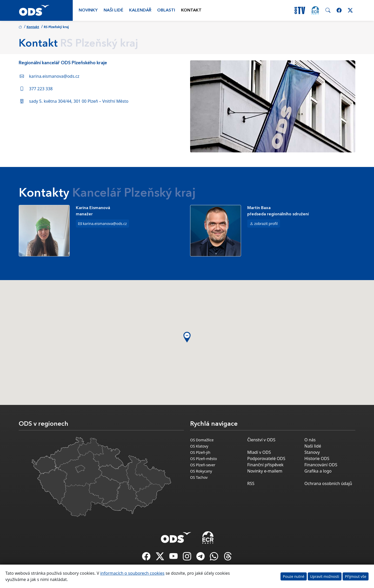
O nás (310, 440)
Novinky (88, 10)
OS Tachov (199, 477)
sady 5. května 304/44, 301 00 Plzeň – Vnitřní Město (79, 101)
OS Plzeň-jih (200, 452)
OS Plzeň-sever (203, 465)
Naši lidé (113, 10)
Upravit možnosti (325, 576)
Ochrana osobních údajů (328, 483)
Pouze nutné (294, 576)
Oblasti (166, 10)
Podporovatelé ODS (266, 458)
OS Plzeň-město (203, 459)
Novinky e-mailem (265, 471)
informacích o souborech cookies (132, 573)
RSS (251, 483)
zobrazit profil (266, 224)
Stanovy (312, 452)
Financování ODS (321, 465)
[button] (187, 337)
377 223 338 (41, 89)
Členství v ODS (261, 440)
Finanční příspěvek (265, 465)
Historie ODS (317, 458)
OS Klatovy (199, 446)
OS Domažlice (202, 440)
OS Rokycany (201, 471)
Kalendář (140, 10)
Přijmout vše (356, 576)
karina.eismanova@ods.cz (54, 76)
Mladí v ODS (259, 452)
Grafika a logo (318, 471)
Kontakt (191, 10)
